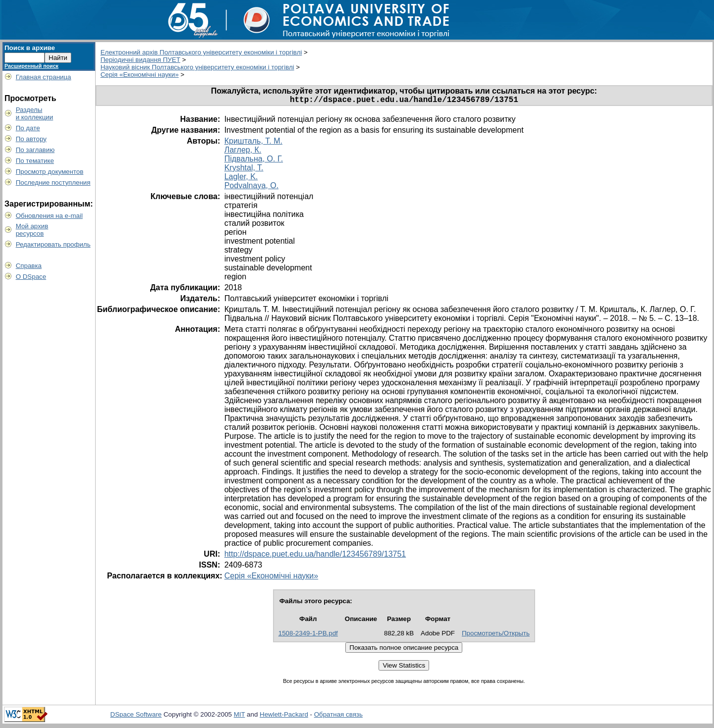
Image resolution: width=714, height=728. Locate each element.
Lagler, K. (241, 179)
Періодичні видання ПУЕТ (140, 60)
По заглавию (35, 150)
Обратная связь (338, 716)
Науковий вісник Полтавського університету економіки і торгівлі (197, 67)
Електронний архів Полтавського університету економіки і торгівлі (201, 52)
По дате (28, 128)
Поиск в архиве (30, 48)
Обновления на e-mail (49, 216)
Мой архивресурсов (32, 230)
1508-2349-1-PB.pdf (308, 635)
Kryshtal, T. (244, 170)
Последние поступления (53, 182)
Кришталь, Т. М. (253, 143)
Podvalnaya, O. (251, 187)
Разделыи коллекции (35, 113)
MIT (240, 716)
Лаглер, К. (243, 152)
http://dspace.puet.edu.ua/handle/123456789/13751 (315, 556)
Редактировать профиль (53, 244)
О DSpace (31, 277)
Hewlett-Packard (284, 716)
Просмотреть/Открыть (496, 635)
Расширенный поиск (31, 66)
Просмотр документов (50, 172)
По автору (31, 139)
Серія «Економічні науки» (140, 75)
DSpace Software (136, 716)
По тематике (35, 161)
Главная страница (44, 77)
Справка (29, 266)
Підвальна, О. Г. (254, 161)
